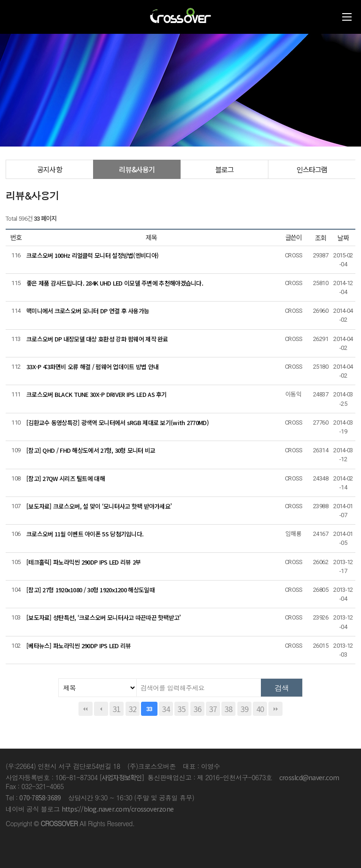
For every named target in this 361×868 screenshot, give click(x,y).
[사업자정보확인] (122, 777)
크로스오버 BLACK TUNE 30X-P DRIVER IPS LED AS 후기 (97, 394)
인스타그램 (312, 169)
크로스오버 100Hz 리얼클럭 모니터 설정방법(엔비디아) (92, 255)
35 (181, 709)
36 (197, 709)
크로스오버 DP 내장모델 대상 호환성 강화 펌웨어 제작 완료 (97, 339)
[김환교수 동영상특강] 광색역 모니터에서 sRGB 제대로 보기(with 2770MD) (118, 422)
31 (117, 709)
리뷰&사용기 (137, 169)
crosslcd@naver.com (309, 777)
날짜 (343, 238)
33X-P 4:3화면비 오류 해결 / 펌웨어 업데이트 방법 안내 (92, 367)
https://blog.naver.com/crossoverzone (118, 809)
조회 (321, 238)
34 (166, 709)
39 (244, 709)
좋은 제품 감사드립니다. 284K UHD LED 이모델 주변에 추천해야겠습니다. (115, 283)
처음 (86, 709)
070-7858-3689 (40, 798)
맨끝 (275, 709)
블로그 (225, 169)
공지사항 (50, 169)
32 (133, 709)
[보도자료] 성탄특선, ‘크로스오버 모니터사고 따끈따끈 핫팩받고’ (104, 617)
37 (213, 709)
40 (260, 709)
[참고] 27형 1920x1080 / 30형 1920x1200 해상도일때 (90, 590)
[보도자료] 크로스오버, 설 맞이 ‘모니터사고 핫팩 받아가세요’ (99, 506)
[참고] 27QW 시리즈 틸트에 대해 (66, 478)
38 (228, 709)
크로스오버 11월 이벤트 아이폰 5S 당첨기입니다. (85, 534)
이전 (101, 709)
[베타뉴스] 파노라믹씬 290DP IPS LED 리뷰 (79, 646)
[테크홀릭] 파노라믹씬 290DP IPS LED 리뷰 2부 (83, 562)
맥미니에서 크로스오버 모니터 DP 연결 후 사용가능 (88, 311)
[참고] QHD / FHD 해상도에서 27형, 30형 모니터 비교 (91, 450)
